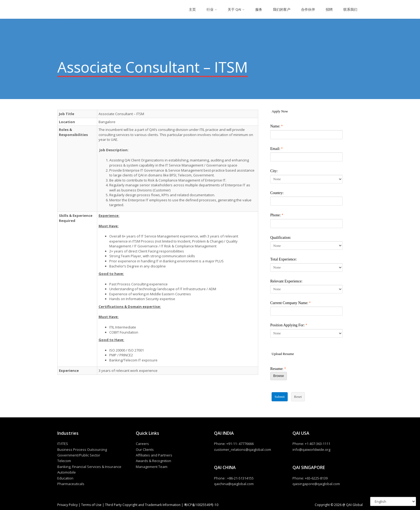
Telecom (64, 461)
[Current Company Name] (306, 311)
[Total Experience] (306, 267)
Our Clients (145, 449)
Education (65, 478)
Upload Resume (283, 354)
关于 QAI (234, 9)
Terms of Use (91, 505)
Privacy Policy (68, 505)
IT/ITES (63, 444)
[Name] (306, 135)
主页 (192, 9)
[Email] (306, 157)
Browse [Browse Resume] (279, 376)
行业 (210, 9)
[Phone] (306, 224)
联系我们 (350, 9)
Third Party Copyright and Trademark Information (142, 505)
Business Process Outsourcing (82, 449)
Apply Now (280, 111)
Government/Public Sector (79, 455)
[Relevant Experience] (306, 289)
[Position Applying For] (306, 333)
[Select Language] (393, 501)
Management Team (152, 467)
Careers (142, 444)
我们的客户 (282, 9)
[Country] (306, 201)
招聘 (329, 9)
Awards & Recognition (153, 461)
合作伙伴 (308, 9)
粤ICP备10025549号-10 (201, 505)
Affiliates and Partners (154, 455)
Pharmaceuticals (71, 484)
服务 (259, 9)
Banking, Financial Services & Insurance (89, 467)
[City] (306, 179)
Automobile (67, 472)
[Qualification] (306, 245)
